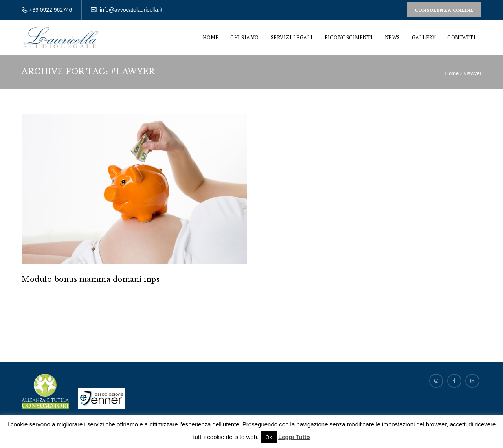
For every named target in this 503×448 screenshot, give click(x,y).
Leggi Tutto (294, 437)
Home (211, 37)
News (392, 37)
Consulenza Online (444, 10)
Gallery (424, 37)
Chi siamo (245, 37)
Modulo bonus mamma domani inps (91, 279)
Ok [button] (269, 437)
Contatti (461, 37)
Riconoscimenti (349, 37)
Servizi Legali (292, 37)
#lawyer (473, 73)
